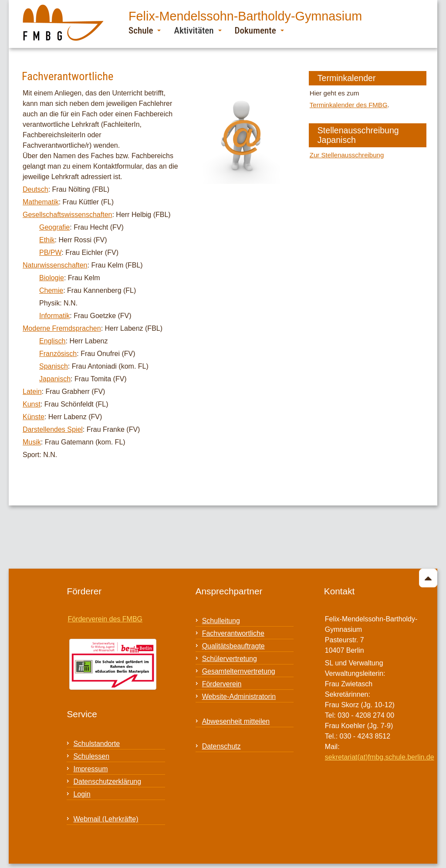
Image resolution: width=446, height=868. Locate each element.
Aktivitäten (198, 30)
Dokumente (259, 30)
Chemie (51, 290)
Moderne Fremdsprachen (62, 328)
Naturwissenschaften (55, 265)
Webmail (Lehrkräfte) (106, 819)
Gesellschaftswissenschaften (67, 215)
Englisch (52, 341)
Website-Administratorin (239, 697)
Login (82, 794)
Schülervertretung (230, 659)
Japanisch (55, 379)
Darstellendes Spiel (53, 429)
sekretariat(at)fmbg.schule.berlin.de (380, 757)
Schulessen (91, 756)
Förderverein (222, 684)
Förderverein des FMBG (105, 619)
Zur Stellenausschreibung (347, 155)
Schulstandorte (96, 744)
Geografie (54, 227)
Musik (32, 442)
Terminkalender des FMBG (349, 105)
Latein (32, 392)
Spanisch (54, 366)
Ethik (47, 240)
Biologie (52, 278)
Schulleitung (221, 621)
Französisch (58, 354)
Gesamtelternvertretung (239, 671)
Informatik (54, 316)
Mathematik (41, 202)
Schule (145, 30)
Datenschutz (221, 746)
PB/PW (50, 253)
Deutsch (35, 189)
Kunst (32, 404)
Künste (34, 417)
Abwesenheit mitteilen (236, 721)
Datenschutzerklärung (107, 782)
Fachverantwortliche (233, 633)
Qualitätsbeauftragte (233, 646)
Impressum (90, 769)
